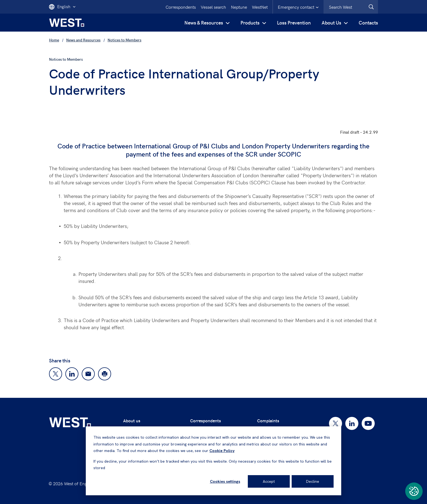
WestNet (260, 7)
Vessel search (213, 7)
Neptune (239, 7)
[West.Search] (371, 7)
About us (132, 421)
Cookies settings (225, 481)
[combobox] (351, 7)
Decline (313, 481)
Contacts (368, 22)
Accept (269, 481)
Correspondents (181, 7)
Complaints (268, 421)
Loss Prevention (294, 22)
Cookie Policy (222, 451)
